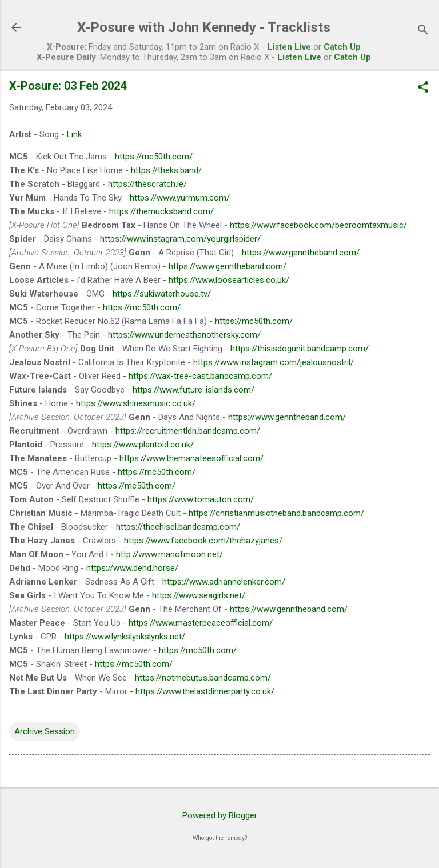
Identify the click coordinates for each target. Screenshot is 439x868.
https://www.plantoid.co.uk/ (143, 445)
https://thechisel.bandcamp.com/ (178, 527)
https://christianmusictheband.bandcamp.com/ (276, 513)
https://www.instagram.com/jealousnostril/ (274, 362)
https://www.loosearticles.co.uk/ (229, 280)
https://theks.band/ (166, 170)
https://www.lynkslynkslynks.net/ (125, 637)
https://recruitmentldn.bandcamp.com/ (188, 431)
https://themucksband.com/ (161, 211)
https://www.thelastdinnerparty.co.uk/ (205, 691)
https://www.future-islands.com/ (193, 390)
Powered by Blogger (220, 815)
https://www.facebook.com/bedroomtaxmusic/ (318, 225)
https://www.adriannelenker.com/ (224, 582)
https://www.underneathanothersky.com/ (184, 335)
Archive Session (45, 731)
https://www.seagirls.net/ (199, 595)
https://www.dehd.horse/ (132, 568)
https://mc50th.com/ (154, 157)
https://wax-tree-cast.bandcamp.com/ (200, 376)
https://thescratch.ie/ (147, 184)
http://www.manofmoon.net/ (169, 554)
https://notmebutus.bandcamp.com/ (203, 678)
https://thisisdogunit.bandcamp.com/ (300, 349)
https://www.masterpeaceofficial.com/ (201, 623)
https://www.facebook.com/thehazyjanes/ (203, 541)
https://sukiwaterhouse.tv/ (162, 294)
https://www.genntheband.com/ (301, 253)
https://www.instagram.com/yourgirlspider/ (180, 239)
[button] (423, 88)
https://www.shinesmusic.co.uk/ (136, 403)
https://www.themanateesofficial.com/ (191, 458)
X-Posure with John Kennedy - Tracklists (204, 27)
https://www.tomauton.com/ (201, 499)
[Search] (423, 31)
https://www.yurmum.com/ (180, 198)
